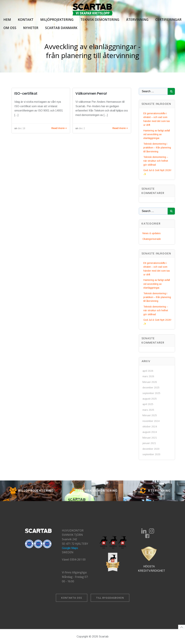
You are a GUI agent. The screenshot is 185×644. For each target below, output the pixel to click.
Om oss (10, 28)
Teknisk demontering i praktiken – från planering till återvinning (157, 148)
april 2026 (148, 371)
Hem (7, 20)
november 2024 (151, 421)
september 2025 (151, 393)
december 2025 (151, 388)
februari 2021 (150, 438)
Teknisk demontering (100, 20)
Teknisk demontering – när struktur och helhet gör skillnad (156, 161)
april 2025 (148, 404)
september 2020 (151, 454)
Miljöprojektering (57, 20)
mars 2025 (148, 410)
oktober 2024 (150, 427)
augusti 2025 (150, 399)
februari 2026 (150, 382)
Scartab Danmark (61, 28)
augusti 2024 (150, 432)
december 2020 (151, 449)
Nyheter (31, 28)
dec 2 (82, 128)
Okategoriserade (152, 239)
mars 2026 (148, 376)
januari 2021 (149, 443)
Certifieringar (168, 20)
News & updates (152, 233)
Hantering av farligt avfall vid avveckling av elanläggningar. (157, 134)
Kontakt (26, 20)
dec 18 (22, 128)
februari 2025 (150, 415)
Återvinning (137, 20)
